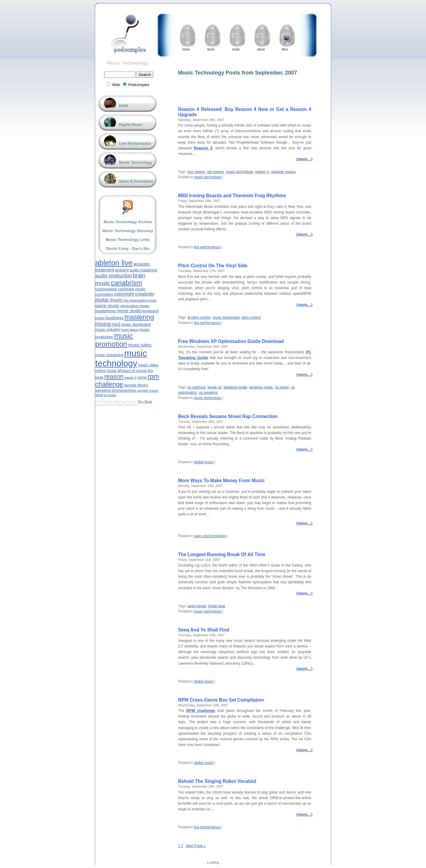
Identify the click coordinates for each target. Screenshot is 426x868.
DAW (123, 106)
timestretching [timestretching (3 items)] (124, 390)
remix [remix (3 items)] (142, 377)
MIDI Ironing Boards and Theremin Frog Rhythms (232, 196)
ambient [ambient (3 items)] (122, 270)
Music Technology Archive (128, 222)
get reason (216, 172)
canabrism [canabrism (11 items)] (126, 283)
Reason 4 (203, 148)
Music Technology (128, 63)
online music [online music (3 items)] (106, 371)
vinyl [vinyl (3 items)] (99, 395)
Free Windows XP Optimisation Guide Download (231, 341)
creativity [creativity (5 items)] (145, 294)
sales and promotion (210, 536)
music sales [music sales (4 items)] (140, 345)
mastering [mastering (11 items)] (139, 317)
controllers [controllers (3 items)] (104, 294)
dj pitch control (199, 318)
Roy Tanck (145, 402)
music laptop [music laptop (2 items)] (130, 330)
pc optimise (197, 387)
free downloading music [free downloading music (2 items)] (140, 300)
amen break (197, 606)
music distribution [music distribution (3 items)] (136, 324)
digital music (204, 462)
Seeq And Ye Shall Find (204, 630)
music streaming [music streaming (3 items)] (109, 355)
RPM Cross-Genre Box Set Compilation (221, 700)
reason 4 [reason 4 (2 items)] (130, 378)
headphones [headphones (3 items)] (106, 311)
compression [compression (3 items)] (106, 289)
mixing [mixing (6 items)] (103, 324)
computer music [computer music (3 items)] (132, 289)
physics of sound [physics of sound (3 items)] (132, 371)
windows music (261, 387)
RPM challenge (201, 711)
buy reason (196, 172)
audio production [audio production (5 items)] (114, 276)
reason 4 (262, 172)
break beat (217, 606)
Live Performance (135, 144)
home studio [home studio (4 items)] (130, 311)
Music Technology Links (128, 240)
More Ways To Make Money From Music (221, 481)
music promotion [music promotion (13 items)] (114, 340)
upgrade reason (283, 172)
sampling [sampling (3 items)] (103, 390)
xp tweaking (208, 393)
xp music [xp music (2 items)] (110, 395)
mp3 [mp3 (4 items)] (116, 324)
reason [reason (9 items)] (114, 376)
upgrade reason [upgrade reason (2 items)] (147, 391)
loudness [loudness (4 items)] (115, 318)
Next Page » (195, 846)
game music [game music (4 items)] (107, 306)
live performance (207, 247)
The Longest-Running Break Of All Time (222, 554)
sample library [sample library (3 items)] (136, 385)
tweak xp (214, 387)
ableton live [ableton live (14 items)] (114, 263)
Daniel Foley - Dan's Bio (128, 248)
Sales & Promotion (136, 181)
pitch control (251, 318)
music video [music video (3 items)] (148, 365)
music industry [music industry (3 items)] (108, 329)
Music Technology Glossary (128, 231)
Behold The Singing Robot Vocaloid (217, 781)
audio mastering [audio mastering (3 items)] (143, 270)
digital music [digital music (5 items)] (109, 300)
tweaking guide (235, 387)
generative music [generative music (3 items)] (135, 306)
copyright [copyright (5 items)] (124, 294)
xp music (282, 387)
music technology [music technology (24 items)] (121, 358)
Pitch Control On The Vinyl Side (213, 266)
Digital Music (131, 125)
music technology (239, 172)
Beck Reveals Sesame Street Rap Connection (228, 416)
